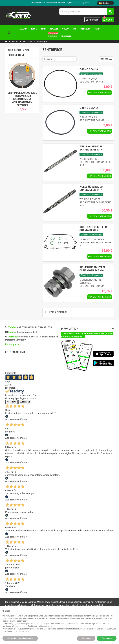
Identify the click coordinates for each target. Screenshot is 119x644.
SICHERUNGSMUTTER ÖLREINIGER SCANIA (92, 270)
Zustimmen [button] (107, 638)
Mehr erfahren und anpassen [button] (20, 638)
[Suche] (86, 12)
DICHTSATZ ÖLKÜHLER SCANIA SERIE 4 (93, 229)
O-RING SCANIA (89, 69)
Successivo (25, 403)
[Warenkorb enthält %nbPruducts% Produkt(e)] (108, 20)
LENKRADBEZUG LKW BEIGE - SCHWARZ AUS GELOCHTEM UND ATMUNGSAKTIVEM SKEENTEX (22, 99)
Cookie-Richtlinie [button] (9, 621)
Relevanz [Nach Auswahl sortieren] (48, 59)
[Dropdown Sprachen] (105, 3)
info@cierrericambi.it (26, 333)
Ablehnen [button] (86, 638)
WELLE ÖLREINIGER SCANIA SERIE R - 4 (91, 148)
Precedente (12, 403)
